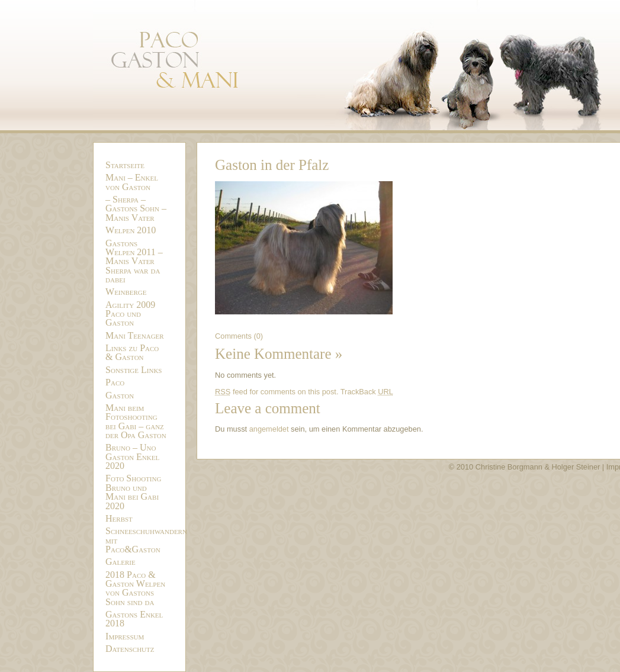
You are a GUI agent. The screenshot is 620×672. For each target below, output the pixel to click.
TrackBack (367, 392)
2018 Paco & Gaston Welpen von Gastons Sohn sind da (135, 588)
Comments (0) (239, 336)
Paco (115, 382)
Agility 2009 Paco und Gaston (130, 314)
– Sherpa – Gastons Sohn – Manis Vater (136, 208)
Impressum (125, 636)
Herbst (119, 518)
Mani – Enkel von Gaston (132, 182)
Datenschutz (130, 649)
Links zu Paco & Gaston (132, 352)
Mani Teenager (135, 335)
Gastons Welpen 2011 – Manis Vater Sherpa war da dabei (134, 261)
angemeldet (269, 429)
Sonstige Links (134, 370)
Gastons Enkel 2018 (134, 619)
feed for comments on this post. (277, 392)
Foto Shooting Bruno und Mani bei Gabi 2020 (133, 492)
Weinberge (126, 292)
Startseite (125, 165)
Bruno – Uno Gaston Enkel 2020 (132, 456)
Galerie (121, 562)
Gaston (120, 395)
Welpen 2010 (131, 230)
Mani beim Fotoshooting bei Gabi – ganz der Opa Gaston (136, 421)
